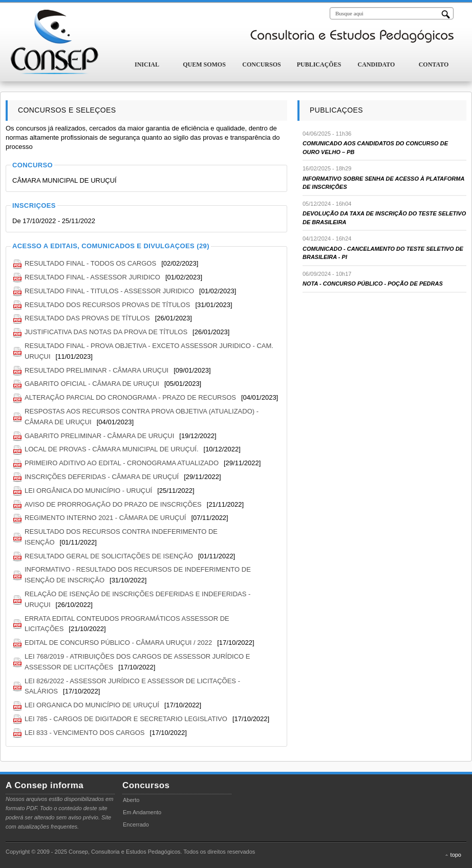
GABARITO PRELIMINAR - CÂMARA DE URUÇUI (99, 436)
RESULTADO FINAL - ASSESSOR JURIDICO (92, 277)
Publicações (319, 64)
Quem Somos (204, 64)
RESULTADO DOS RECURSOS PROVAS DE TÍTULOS (107, 305)
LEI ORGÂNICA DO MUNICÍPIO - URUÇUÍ (88, 491)
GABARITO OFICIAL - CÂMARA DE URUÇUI (92, 384)
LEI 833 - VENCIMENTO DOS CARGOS (85, 733)
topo (456, 855)
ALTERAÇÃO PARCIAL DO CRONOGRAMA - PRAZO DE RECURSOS (130, 397)
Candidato (377, 64)
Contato (434, 64)
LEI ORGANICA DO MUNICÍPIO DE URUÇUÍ (92, 705)
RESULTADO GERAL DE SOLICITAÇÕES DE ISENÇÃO (109, 556)
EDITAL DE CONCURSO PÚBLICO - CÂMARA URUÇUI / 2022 (118, 643)
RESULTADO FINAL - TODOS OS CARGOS (90, 263)
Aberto (131, 800)
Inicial (147, 64)
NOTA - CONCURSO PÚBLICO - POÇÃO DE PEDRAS (373, 284)
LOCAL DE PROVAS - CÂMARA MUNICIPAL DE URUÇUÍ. (112, 449)
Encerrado (136, 824)
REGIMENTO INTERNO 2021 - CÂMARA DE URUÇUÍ (105, 518)
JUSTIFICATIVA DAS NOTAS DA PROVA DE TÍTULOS (106, 332)
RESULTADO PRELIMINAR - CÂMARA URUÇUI (96, 370)
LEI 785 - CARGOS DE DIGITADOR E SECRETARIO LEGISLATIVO (126, 719)
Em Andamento (142, 812)
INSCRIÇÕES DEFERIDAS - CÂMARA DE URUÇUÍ (102, 477)
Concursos (261, 64)
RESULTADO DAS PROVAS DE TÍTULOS (87, 318)
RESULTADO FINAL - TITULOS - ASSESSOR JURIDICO (109, 291)
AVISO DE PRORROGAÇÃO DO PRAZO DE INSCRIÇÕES (113, 504)
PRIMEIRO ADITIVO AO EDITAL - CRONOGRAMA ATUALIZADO (122, 463)
